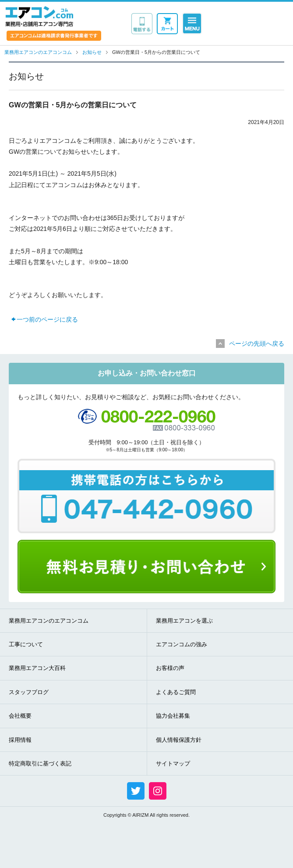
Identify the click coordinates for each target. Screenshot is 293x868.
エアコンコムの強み (182, 644)
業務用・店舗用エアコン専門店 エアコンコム (39, 16)
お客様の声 (170, 668)
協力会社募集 (173, 716)
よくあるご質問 (176, 692)
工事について (26, 644)
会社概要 (20, 716)
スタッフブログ (29, 692)
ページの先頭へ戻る (257, 344)
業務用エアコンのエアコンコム (49, 621)
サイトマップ (173, 763)
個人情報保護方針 (179, 740)
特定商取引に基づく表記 (40, 763)
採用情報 (20, 740)
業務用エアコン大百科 (37, 668)
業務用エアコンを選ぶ (184, 621)
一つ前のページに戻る (47, 319)
